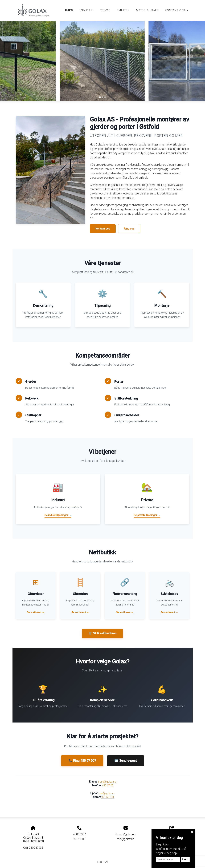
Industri (87, 10)
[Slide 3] (105, 97)
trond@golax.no (107, 782)
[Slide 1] (100, 97)
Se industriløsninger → (58, 515)
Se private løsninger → (147, 515)
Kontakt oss (177, 11)
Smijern (123, 10)
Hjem (69, 10)
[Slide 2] (102, 97)
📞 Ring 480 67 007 (82, 761)
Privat (105, 10)
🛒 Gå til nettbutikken (102, 633)
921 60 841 (108, 797)
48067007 (79, 834)
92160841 (79, 839)
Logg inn (102, 862)
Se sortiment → (36, 612)
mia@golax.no (107, 793)
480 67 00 (108, 785)
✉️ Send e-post (126, 761)
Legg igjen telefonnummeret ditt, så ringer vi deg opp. (171, 849)
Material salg (147, 10)
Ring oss (129, 229)
